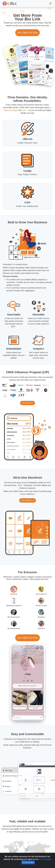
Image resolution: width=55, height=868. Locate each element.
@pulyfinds (41, 617)
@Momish (41, 628)
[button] (50, 4)
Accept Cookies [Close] (28, 862)
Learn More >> (28, 403)
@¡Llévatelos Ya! (41, 594)
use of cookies (45, 859)
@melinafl (14, 594)
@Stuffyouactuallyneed (14, 606)
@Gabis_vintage (41, 606)
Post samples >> (27, 500)
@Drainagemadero (14, 617)
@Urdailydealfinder (14, 628)
